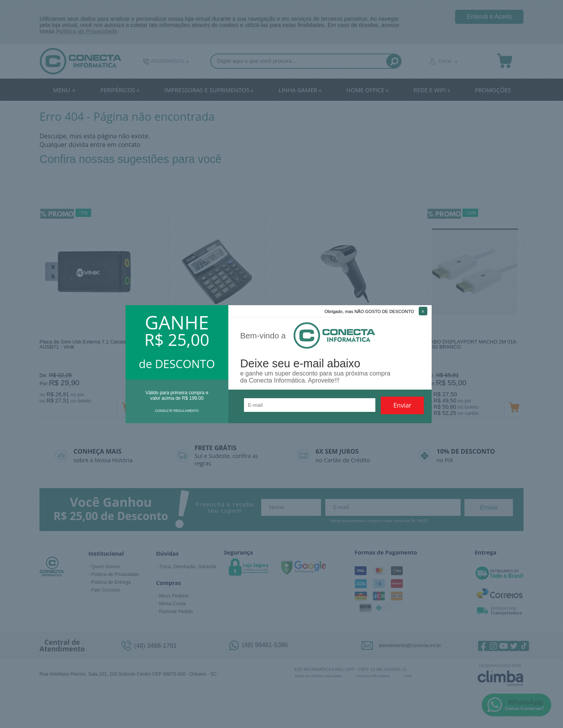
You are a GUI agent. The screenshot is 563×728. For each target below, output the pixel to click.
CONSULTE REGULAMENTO (177, 411)
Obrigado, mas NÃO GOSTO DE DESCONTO (369, 311)
